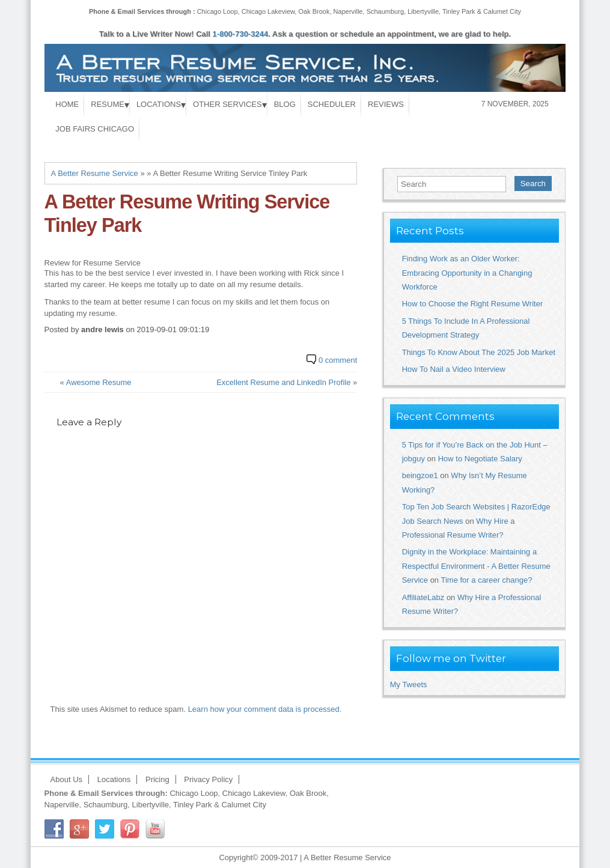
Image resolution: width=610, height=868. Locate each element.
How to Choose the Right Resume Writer (473, 304)
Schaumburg (385, 11)
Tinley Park (459, 11)
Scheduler (332, 104)
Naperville (348, 11)
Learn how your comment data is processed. (265, 709)
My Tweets (409, 684)
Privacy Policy (208, 779)
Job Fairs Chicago (95, 129)
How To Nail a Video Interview (454, 369)
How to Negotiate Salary (480, 459)
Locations (159, 104)
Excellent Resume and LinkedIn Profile (283, 382)
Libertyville (423, 11)
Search (533, 184)
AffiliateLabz (423, 597)
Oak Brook (314, 11)
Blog (285, 104)
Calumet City (502, 11)
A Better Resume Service (95, 173)
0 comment (338, 360)
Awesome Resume (99, 382)
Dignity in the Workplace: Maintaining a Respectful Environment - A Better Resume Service (476, 566)
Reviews (386, 104)
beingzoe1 (420, 475)
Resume (108, 104)
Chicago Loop (218, 11)
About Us (66, 779)
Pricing (157, 779)
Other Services (227, 104)
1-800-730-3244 (241, 34)
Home (67, 104)
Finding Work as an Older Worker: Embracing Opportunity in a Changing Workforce (467, 273)
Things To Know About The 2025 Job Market (479, 352)
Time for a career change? (486, 580)
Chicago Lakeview (268, 11)
